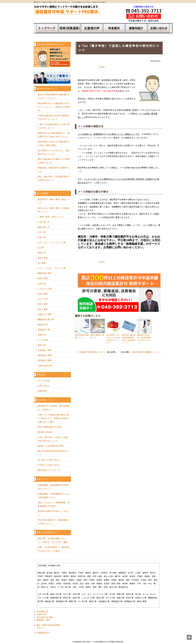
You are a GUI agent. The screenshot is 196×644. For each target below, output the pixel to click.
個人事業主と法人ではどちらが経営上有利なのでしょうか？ (113, 339)
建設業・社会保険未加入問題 (51, 446)
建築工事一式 (44, 227)
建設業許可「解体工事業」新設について (54, 201)
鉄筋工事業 (43, 278)
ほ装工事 (42, 284)
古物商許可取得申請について (92, 352)
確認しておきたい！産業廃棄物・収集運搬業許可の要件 (54, 504)
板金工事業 (43, 294)
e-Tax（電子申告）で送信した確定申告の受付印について (53, 439)
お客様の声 (91, 28)
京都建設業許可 (43, 633)
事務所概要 (138, 31)
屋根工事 (42, 253)
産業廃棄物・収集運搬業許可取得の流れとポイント (54, 487)
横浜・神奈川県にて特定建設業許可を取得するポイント (54, 178)
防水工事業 (43, 309)
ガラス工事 (43, 299)
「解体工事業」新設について (51, 217)
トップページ (45, 28)
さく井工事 (43, 340)
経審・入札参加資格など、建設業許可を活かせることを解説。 (54, 549)
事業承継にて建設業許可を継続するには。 (54, 170)
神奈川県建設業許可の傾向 (50, 427)
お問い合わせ (44, 386)
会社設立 (70, 32)
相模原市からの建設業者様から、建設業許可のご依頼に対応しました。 (54, 135)
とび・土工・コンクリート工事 (52, 242)
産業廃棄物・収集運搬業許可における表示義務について (54, 496)
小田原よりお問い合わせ (49, 465)
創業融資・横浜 (43, 620)
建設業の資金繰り (46, 432)
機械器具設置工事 (46, 319)
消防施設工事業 (45, 355)
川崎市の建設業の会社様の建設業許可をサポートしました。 (54, 117)
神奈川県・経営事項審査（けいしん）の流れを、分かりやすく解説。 (54, 540)
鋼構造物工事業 (45, 273)
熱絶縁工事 (43, 325)
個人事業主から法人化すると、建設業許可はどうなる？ (54, 152)
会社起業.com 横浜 (45, 617)
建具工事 (42, 345)
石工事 (41, 248)
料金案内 (114, 31)
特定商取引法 (42, 612)
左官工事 (42, 237)
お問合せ (161, 31)
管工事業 (42, 263)
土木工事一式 (44, 222)
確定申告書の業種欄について (82, 336)
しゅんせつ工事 (45, 289)
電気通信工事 (44, 330)
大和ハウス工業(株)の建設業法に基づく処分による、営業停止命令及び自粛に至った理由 (54, 418)
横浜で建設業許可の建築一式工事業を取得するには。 (54, 161)
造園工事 (42, 335)
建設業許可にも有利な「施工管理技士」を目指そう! (54, 408)
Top (189, 637)
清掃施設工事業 (45, 360)
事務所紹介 (43, 391)
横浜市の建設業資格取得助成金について (54, 453)
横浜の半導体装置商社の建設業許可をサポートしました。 (54, 96)
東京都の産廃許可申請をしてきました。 (54, 513)
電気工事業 (43, 258)
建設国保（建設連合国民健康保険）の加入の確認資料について (129, 339)
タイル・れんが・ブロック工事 (52, 268)
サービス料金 (44, 381)
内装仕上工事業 (45, 314)
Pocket (102, 67)
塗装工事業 (43, 304)
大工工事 (42, 232)
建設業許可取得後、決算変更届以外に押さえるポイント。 (144, 339)
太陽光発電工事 (45, 366)
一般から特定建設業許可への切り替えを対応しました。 (54, 126)
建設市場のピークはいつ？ (50, 470)
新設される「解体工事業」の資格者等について (54, 210)
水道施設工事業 (45, 350)
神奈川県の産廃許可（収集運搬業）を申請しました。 (54, 522)
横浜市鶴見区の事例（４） (97, 336)
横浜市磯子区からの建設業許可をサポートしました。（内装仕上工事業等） (54, 107)
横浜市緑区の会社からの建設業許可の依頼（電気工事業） (54, 143)
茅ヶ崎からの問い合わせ (49, 460)
